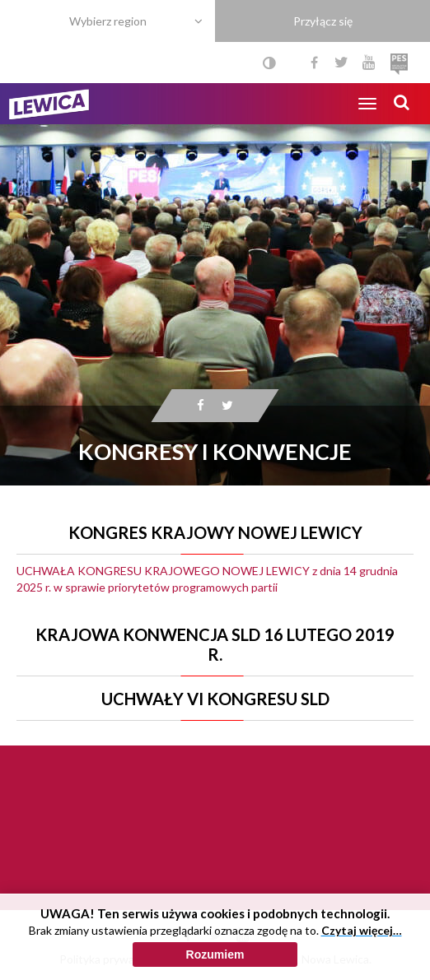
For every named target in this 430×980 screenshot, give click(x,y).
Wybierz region (108, 21)
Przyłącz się (323, 21)
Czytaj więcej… (362, 930)
